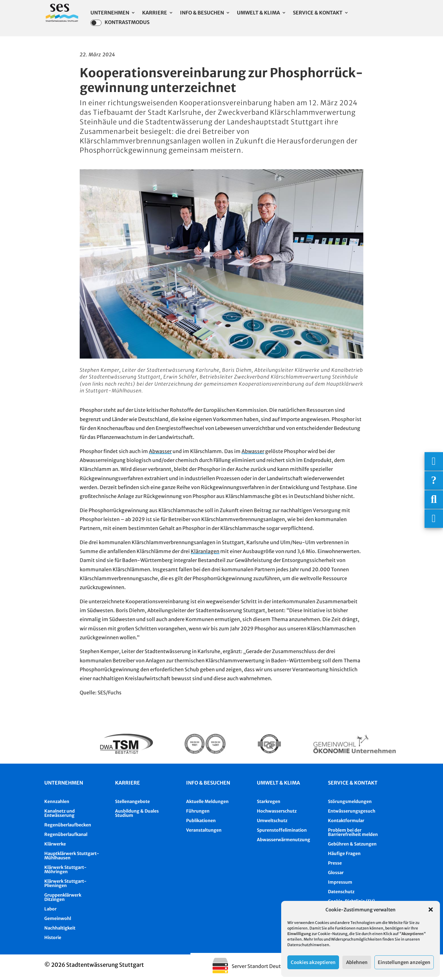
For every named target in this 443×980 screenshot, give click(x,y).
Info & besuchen (208, 783)
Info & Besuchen (202, 13)
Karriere (155, 13)
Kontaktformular (346, 821)
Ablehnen (357, 962)
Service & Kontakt (318, 13)
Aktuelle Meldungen (207, 801)
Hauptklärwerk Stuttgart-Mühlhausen (72, 856)
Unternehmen (110, 13)
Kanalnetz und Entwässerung (60, 813)
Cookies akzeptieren (313, 962)
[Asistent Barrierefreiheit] (434, 519)
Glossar (336, 873)
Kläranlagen (205, 551)
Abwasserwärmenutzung (283, 840)
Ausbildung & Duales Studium (137, 813)
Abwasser (160, 451)
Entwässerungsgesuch (352, 811)
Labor (50, 909)
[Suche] (434, 500)
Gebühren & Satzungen (352, 844)
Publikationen (201, 821)
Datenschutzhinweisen (308, 945)
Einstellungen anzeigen (404, 962)
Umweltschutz (272, 821)
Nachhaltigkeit (60, 928)
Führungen (198, 811)
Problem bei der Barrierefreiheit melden (353, 832)
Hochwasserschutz (277, 811)
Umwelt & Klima (258, 13)
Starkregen (269, 801)
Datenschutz (341, 892)
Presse (335, 863)
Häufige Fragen (344, 853)
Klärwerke (55, 844)
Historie (53, 938)
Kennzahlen (57, 801)
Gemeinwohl (58, 918)
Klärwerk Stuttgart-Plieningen (65, 883)
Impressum (340, 882)
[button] (431, 910)
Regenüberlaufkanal (66, 834)
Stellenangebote (132, 801)
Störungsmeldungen (350, 801)
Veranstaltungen (204, 830)
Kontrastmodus (120, 23)
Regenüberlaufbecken (68, 825)
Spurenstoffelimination (282, 830)
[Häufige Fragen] (434, 480)
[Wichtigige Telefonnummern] (434, 461)
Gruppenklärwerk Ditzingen (63, 897)
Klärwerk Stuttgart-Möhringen (65, 870)
